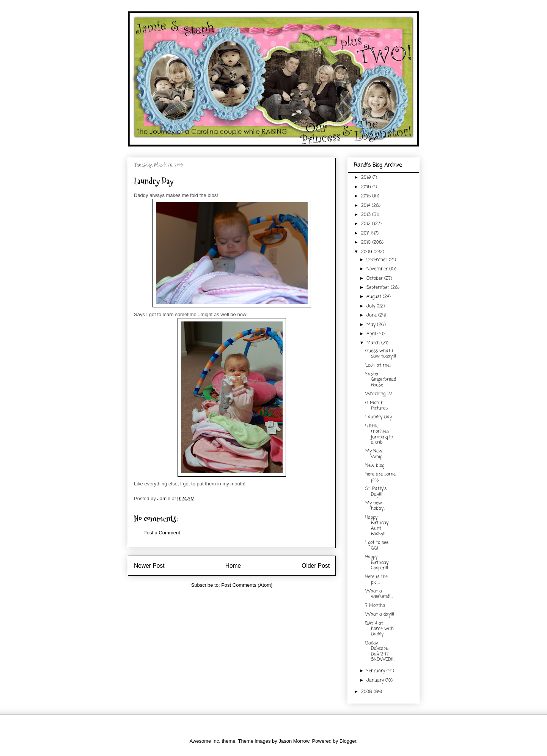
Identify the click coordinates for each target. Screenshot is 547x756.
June (372, 315)
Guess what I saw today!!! (381, 354)
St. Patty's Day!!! (376, 491)
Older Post (316, 566)
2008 (367, 692)
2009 (367, 252)
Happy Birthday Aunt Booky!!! (377, 526)
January (376, 680)
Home (233, 566)
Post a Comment (162, 533)
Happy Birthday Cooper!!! (377, 563)
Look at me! (378, 365)
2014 (366, 206)
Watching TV (379, 394)
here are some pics (380, 477)
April (372, 334)
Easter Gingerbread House (381, 380)
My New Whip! (374, 454)
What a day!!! (380, 614)
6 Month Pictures (376, 406)
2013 (367, 215)
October (375, 279)
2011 (366, 233)
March (374, 343)
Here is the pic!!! (376, 580)
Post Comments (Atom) (247, 585)
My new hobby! (375, 506)
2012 (367, 224)
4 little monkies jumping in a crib (379, 434)
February (376, 671)
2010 (367, 243)
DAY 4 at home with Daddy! (380, 629)
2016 (367, 187)
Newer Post (149, 566)
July (372, 306)
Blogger (348, 741)
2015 (367, 196)
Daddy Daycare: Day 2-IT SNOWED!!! (380, 651)
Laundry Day (379, 417)
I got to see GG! (377, 545)
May (372, 325)
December (378, 260)
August (375, 297)
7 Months (375, 606)
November (378, 269)
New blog (375, 466)
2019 (367, 178)
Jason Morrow (294, 741)
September (379, 288)
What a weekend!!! (379, 594)
